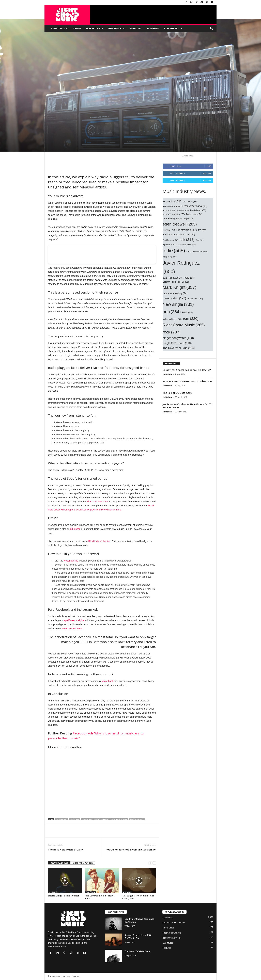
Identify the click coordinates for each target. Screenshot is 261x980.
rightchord (167, 374)
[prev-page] (150, 863)
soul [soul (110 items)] (185, 343)
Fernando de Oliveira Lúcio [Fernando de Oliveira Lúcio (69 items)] (179, 235)
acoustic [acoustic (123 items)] (172, 201)
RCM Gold (153, 28)
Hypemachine (71, 561)
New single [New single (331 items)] (178, 304)
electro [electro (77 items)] (169, 230)
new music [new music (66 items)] (195, 299)
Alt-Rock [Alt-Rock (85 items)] (190, 202)
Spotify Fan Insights (74, 620)
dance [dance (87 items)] (169, 218)
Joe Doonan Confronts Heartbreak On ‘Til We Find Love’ (187, 406)
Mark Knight (62, 819)
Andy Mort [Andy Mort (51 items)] (169, 211)
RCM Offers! (173, 28)
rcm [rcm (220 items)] (191, 319)
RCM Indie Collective (99, 541)
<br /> (102, 254)
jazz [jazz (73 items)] (167, 278)
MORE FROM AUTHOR (83, 863)
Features (167, 948)
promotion (87, 819)
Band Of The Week (172, 938)
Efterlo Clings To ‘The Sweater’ (64, 896)
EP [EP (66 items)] (202, 230)
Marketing (95, 28)
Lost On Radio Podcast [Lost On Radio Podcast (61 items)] (176, 282)
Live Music (127, 892)
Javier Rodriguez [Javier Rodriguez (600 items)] (181, 268)
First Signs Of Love (172, 933)
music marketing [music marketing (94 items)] (175, 293)
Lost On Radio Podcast (174, 923)
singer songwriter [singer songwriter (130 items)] (178, 338)
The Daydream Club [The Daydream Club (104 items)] (179, 348)
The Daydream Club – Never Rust (100, 897)
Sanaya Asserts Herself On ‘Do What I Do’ (187, 381)
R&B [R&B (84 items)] (187, 313)
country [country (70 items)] (179, 214)
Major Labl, (107, 681)
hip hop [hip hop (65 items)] (169, 245)
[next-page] (154, 863)
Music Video (54, 892)
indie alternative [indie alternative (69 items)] (197, 252)
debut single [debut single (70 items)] (185, 219)
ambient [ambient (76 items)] (181, 206)
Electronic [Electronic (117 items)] (187, 230)
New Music (116, 28)
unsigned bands (137, 819)
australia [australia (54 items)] (183, 210)
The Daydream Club (97, 502)
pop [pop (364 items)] (172, 312)
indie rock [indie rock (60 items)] (169, 257)
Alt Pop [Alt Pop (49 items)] (168, 206)
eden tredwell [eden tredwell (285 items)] (180, 224)
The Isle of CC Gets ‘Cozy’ (178, 393)
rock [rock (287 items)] (172, 332)
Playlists (135, 28)
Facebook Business (72, 629)
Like (209, 166)
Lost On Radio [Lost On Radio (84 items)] (184, 278)
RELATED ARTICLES (59, 863)
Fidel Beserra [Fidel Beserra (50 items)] (170, 240)
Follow (207, 173)
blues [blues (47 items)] (167, 214)
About (77, 28)
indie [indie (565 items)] (174, 251)
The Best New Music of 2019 (65, 849)
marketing (75, 819)
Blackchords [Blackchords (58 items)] (198, 210)
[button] (211, 28)
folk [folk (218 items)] (187, 240)
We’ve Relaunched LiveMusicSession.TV (131, 849)
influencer (75, 529)
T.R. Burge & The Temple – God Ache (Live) (138, 897)
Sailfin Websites (74, 976)
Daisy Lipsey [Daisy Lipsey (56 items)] (194, 214)
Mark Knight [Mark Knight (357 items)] (179, 287)
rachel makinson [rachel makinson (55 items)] (172, 319)
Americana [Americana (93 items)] (198, 206)
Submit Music (59, 28)
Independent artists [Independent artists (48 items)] (186, 245)
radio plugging (101, 819)
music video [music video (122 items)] (174, 298)
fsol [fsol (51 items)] (200, 240)
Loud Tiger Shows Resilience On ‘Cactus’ (187, 370)
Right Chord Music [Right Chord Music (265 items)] (184, 325)
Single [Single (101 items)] (170, 343)
